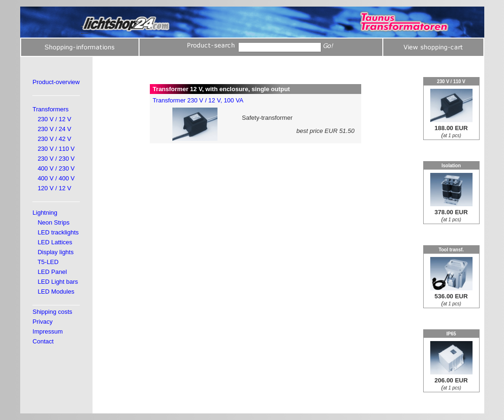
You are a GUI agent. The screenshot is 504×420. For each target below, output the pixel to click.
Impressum (47, 331)
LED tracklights (58, 232)
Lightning (45, 213)
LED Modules (56, 292)
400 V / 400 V (56, 178)
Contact (43, 341)
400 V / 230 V (56, 168)
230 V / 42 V (54, 139)
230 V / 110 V (56, 149)
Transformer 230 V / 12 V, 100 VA (198, 100)
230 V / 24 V (54, 129)
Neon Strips (54, 222)
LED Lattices (55, 242)
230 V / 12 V (54, 119)
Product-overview (56, 82)
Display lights (56, 252)
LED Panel (52, 272)
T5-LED (48, 262)
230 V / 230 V (56, 159)
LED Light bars (58, 282)
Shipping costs (52, 312)
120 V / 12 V (54, 188)
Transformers (50, 109)
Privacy (43, 322)
